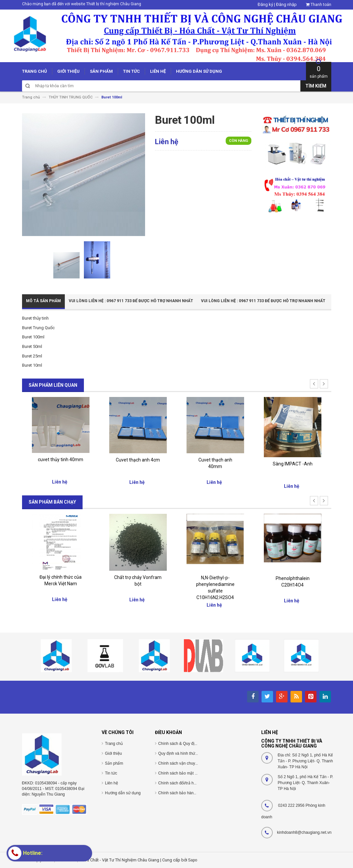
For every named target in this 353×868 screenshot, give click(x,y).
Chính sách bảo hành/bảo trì (183, 793)
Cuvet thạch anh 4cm (138, 460)
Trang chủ (114, 744)
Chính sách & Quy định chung (185, 744)
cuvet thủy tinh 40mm (61, 460)
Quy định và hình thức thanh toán (188, 753)
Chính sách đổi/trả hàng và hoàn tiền (191, 783)
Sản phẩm (114, 763)
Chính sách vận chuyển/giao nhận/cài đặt (195, 763)
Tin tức (111, 773)
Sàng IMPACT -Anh (293, 464)
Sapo (193, 860)
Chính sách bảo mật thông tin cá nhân (192, 773)
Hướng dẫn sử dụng (123, 793)
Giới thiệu (113, 753)
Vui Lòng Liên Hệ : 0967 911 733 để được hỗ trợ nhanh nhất (131, 301)
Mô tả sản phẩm (43, 301)
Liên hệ (112, 783)
